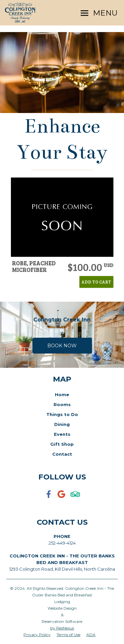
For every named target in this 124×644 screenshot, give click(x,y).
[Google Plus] (62, 498)
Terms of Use (68, 635)
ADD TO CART (96, 282)
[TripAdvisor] (75, 498)
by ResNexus (62, 628)
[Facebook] (49, 498)
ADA (91, 635)
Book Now (62, 346)
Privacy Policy (37, 635)
